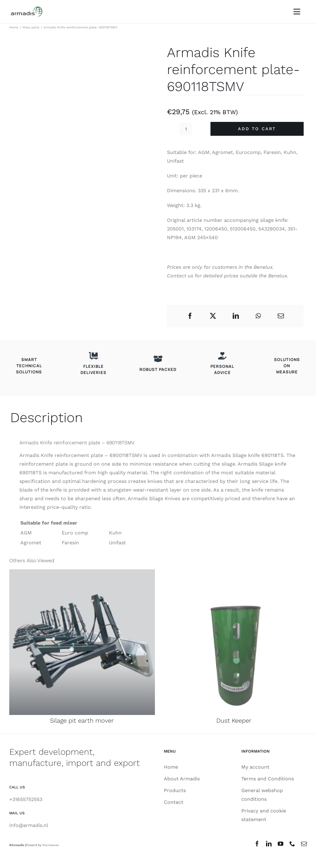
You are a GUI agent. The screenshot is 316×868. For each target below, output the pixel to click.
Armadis (18, 845)
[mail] (304, 844)
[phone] (292, 844)
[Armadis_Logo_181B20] (27, 9)
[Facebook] (190, 316)
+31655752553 (26, 799)
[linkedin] (269, 844)
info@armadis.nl (29, 825)
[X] (213, 316)
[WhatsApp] (258, 316)
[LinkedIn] (236, 316)
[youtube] (281, 844)
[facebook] (257, 844)
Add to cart (257, 129)
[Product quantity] (186, 129)
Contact (177, 276)
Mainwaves (51, 845)
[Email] (281, 316)
